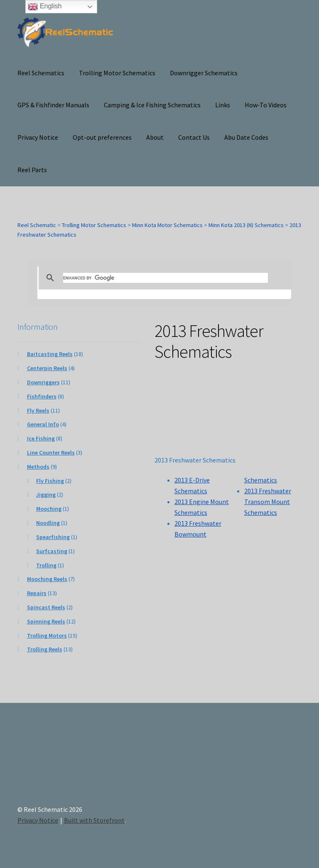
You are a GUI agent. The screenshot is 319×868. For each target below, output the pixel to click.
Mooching (49, 509)
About (155, 137)
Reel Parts (32, 170)
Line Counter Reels (51, 453)
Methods (38, 467)
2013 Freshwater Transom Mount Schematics (268, 502)
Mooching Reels (47, 579)
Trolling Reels (45, 649)
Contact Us (194, 137)
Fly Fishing (50, 481)
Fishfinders (42, 396)
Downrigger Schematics (204, 73)
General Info (43, 424)
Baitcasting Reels (50, 354)
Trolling (46, 565)
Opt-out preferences (102, 137)
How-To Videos (266, 105)
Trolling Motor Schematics (117, 73)
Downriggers (43, 382)
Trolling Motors (47, 636)
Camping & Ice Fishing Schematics (152, 105)
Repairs (37, 593)
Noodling (48, 523)
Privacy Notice (38, 137)
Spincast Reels (46, 607)
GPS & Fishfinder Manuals (53, 105)
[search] (166, 278)
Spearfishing (53, 537)
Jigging (46, 495)
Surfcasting (52, 551)
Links (223, 105)
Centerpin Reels (47, 368)
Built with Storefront (94, 820)
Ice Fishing (41, 438)
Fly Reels (38, 411)
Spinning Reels (46, 621)
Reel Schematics (41, 73)
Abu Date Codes (246, 137)
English (45, 7)
